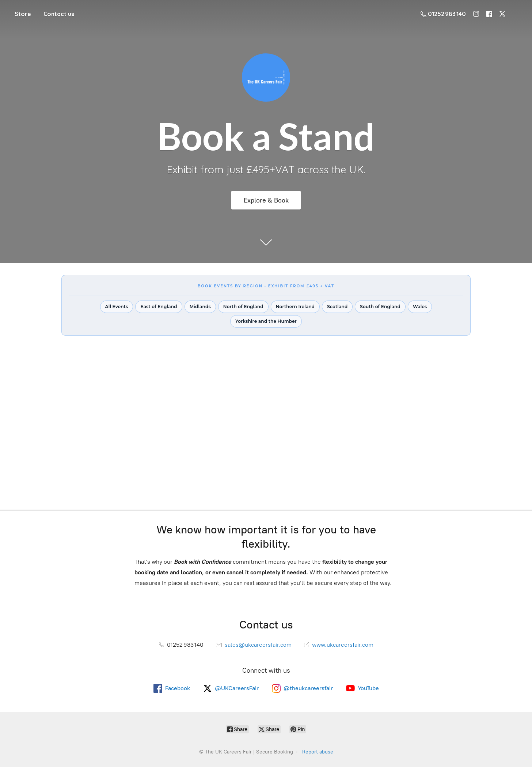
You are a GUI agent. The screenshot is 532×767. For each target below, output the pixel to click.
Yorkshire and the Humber (266, 321)
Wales (420, 307)
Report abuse (318, 752)
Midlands (200, 307)
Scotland (337, 307)
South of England (380, 307)
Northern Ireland (295, 307)
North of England (243, 307)
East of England (159, 307)
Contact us (59, 14)
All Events (117, 307)
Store (23, 14)
